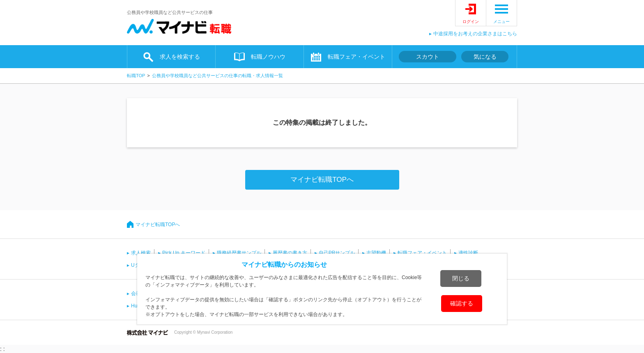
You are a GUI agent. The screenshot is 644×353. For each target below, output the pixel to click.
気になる (485, 57)
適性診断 (468, 253)
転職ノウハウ (268, 57)
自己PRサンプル (337, 253)
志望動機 (376, 253)
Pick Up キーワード (184, 253)
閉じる (461, 278)
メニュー (501, 22)
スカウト (428, 57)
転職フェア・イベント (356, 57)
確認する (462, 303)
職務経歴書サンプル (239, 253)
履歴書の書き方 (290, 253)
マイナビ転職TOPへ (322, 180)
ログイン (471, 22)
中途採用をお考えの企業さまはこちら (475, 34)
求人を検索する (180, 57)
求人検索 (141, 253)
